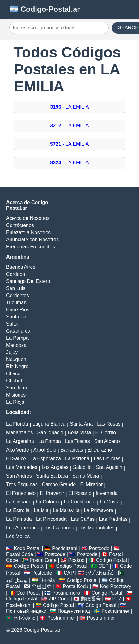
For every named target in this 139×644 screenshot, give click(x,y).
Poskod (76, 560)
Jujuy (12, 352)
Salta (12, 324)
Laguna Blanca (49, 424)
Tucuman (16, 303)
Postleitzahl (65, 548)
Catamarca (18, 331)
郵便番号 (91, 599)
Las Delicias (107, 459)
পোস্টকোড (25, 618)
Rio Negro (17, 366)
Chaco (13, 374)
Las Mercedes (22, 467)
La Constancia (80, 502)
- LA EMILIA (69, 107)
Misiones (16, 395)
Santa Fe (16, 317)
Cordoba (16, 274)
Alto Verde (18, 450)
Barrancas (72, 450)
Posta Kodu (76, 586)
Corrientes (18, 295)
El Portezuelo (21, 493)
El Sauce (16, 459)
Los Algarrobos (23, 528)
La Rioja (15, 402)
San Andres (19, 476)
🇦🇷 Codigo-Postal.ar (45, 9)
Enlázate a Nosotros (28, 232)
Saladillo (82, 467)
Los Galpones (59, 528)
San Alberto (107, 441)
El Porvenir (52, 493)
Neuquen (16, 359)
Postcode (99, 548)
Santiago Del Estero (28, 281)
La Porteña (77, 459)
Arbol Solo (45, 450)
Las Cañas (83, 519)
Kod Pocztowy (116, 586)
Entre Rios (18, 310)
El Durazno (100, 450)
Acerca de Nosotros (28, 218)
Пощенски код (74, 611)
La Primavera (98, 510)
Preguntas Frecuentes (30, 247)
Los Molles (18, 536)
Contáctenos (20, 225)
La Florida (17, 424)
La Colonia (48, 502)
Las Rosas (109, 424)
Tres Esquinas (22, 484)
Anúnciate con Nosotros (32, 240)
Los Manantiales (97, 528)
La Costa (110, 502)
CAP (69, 573)
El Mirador (91, 484)
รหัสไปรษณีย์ (99, 573)
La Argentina (20, 441)
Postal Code (20, 554)
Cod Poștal (28, 593)
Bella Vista (79, 433)
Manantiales (19, 433)
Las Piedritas (113, 519)
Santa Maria (86, 476)
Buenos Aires (21, 267)
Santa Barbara (52, 476)
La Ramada (19, 519)
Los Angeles (55, 467)
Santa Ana (81, 424)
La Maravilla (66, 510)
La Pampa (17, 338)
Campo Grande (59, 484)
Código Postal (112, 560)
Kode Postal (27, 548)
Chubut (14, 381)
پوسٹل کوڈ (17, 580)
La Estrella (18, 510)
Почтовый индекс (26, 611)
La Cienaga (19, 502)
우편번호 (41, 586)
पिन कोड (47, 580)
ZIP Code (59, 599)
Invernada (107, 493)
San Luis (16, 288)
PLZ (117, 599)
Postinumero (66, 593)
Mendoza (16, 345)
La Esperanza (46, 459)
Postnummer (116, 611)
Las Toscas (78, 441)
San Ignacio (50, 433)
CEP (104, 566)
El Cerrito (106, 433)
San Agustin (109, 467)
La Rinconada (51, 519)
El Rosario (80, 493)
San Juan (17, 388)
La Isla (41, 510)
